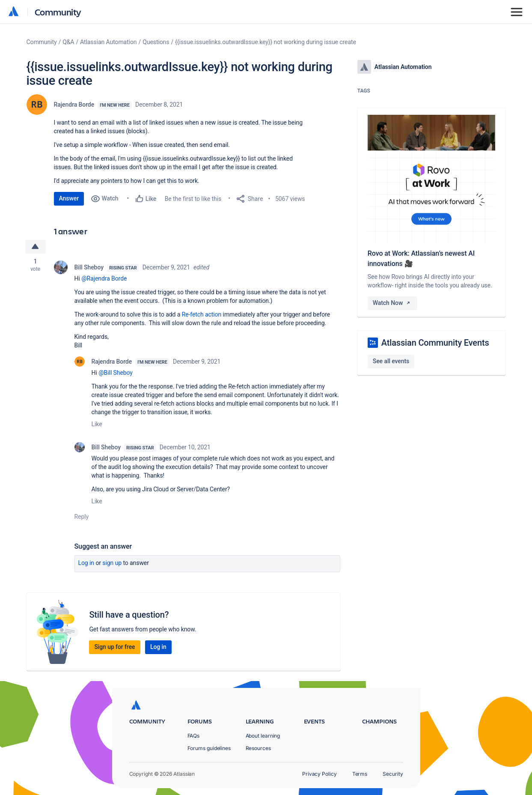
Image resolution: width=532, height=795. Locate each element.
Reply (82, 517)
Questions (156, 42)
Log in (86, 563)
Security (393, 774)
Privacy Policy (319, 774)
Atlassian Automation (108, 42)
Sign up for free (114, 647)
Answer (69, 198)
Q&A (68, 42)
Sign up (112, 563)
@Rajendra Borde (104, 278)
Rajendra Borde (74, 105)
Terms (360, 774)
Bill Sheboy (89, 267)
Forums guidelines (209, 748)
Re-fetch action (202, 314)
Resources (258, 748)
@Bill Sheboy (116, 373)
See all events (391, 361)
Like (97, 424)
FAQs (194, 736)
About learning (263, 736)
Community (58, 12)
